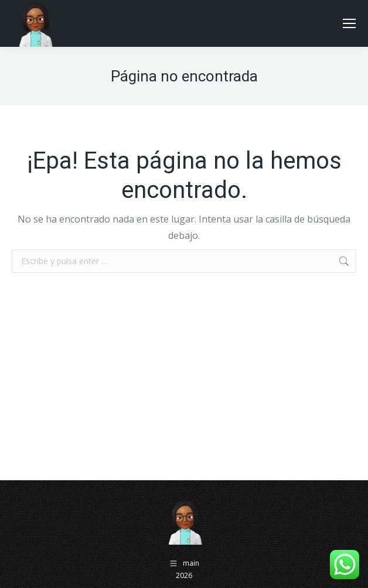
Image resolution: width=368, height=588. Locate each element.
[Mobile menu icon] (349, 23)
